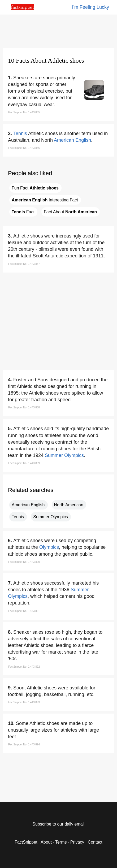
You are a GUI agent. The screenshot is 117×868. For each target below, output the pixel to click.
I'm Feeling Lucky (91, 7)
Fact (23, 212)
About (46, 842)
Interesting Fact (45, 200)
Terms (61, 842)
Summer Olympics (64, 455)
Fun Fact (35, 188)
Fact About (70, 212)
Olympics (49, 547)
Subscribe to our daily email (59, 824)
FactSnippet (26, 842)
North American (69, 505)
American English (72, 140)
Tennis (20, 133)
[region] (59, 31)
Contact (95, 842)
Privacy (77, 842)
